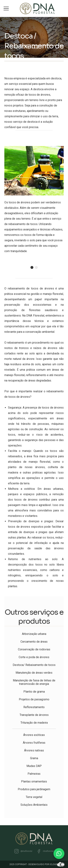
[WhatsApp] (59, 854)
